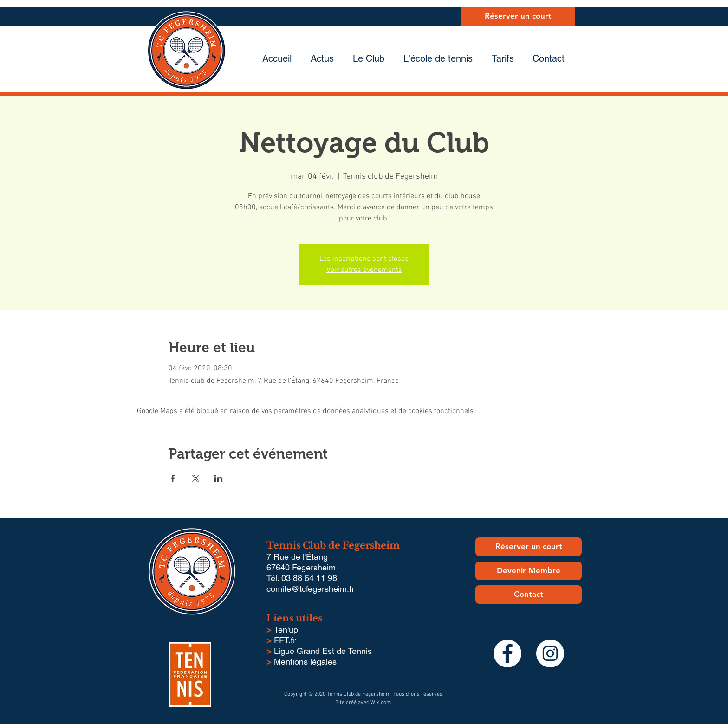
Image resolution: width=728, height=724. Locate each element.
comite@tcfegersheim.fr (310, 589)
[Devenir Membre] (529, 571)
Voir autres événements (364, 270)
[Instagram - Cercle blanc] (550, 653)
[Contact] (529, 595)
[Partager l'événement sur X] (196, 478)
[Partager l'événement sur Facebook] (173, 478)
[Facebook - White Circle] (507, 653)
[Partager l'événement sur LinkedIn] (218, 478)
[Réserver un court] (518, 16)
